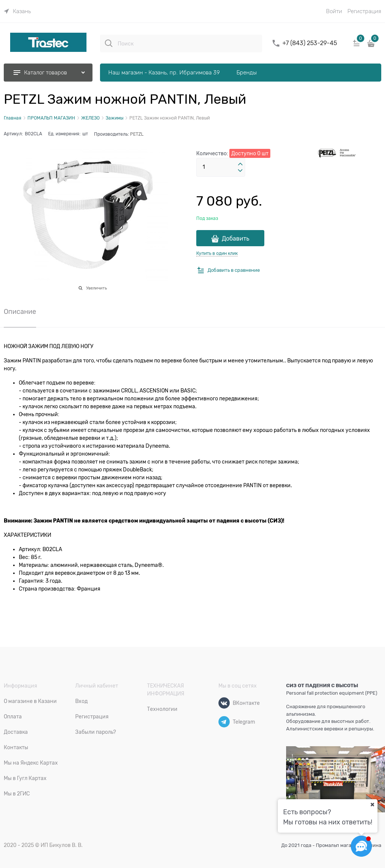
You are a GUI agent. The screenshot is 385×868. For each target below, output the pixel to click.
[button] (240, 164)
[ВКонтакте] (224, 703)
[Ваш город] (372, 804)
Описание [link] (20, 312)
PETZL (137, 134)
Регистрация (364, 11)
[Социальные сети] (361, 846)
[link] (17, 11)
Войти (334, 11)
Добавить (236, 239)
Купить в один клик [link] (217, 253)
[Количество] (221, 167)
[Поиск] (109, 43)
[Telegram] (224, 722)
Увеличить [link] (96, 288)
